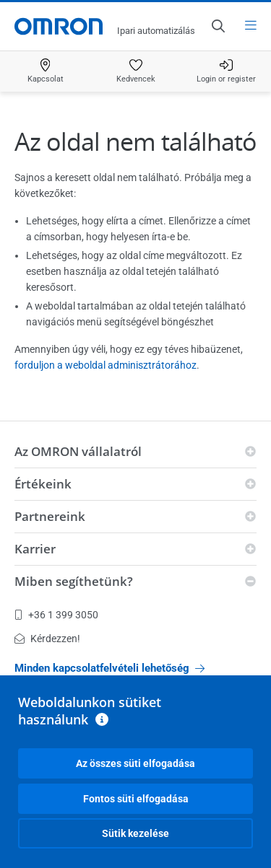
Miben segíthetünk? (74, 581)
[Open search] (218, 26)
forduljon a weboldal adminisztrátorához (106, 365)
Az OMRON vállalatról (78, 451)
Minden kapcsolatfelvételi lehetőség (109, 668)
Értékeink (43, 484)
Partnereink (50, 516)
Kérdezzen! (47, 639)
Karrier (35, 549)
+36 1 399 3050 (56, 615)
